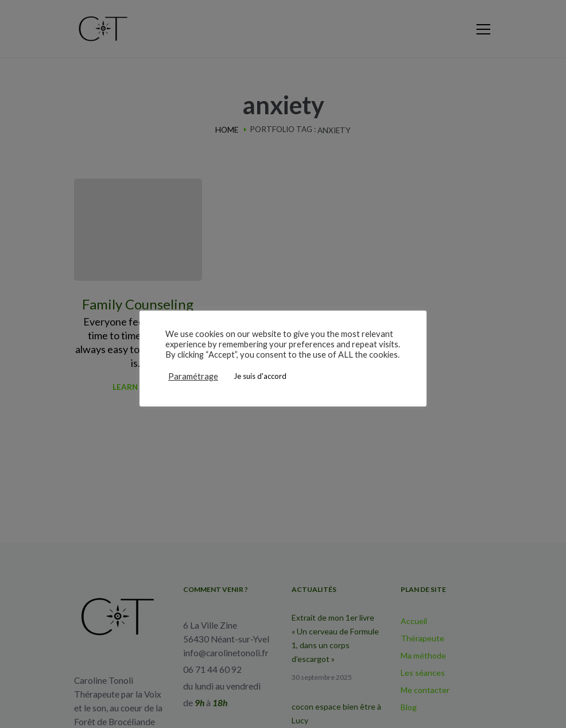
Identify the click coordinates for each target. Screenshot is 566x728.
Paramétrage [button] (193, 376)
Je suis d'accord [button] (260, 376)
